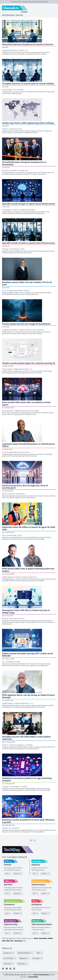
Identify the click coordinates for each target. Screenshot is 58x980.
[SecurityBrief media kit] (18, 933)
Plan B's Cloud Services (41, 975)
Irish (4, 941)
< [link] (23, 840)
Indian (50, 938)
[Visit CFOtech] (8, 874)
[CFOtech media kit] (18, 874)
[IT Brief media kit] (45, 913)
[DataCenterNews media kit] (45, 893)
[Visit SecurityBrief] (8, 933)
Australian (43, 938)
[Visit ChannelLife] (35, 874)
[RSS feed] (14, 969)
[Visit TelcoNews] (35, 933)
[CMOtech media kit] (18, 893)
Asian (36, 938)
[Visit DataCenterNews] (35, 893)
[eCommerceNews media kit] (18, 913)
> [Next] (35, 840)
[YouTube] (10, 969)
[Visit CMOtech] (8, 893)
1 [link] (27, 840)
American (18, 941)
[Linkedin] (3, 969)
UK (12, 941)
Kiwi (8, 941)
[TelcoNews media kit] (45, 933)
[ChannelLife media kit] (45, 874)
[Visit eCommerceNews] (8, 913)
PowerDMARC (33, 977)
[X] (7, 969)
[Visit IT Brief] (35, 913)
